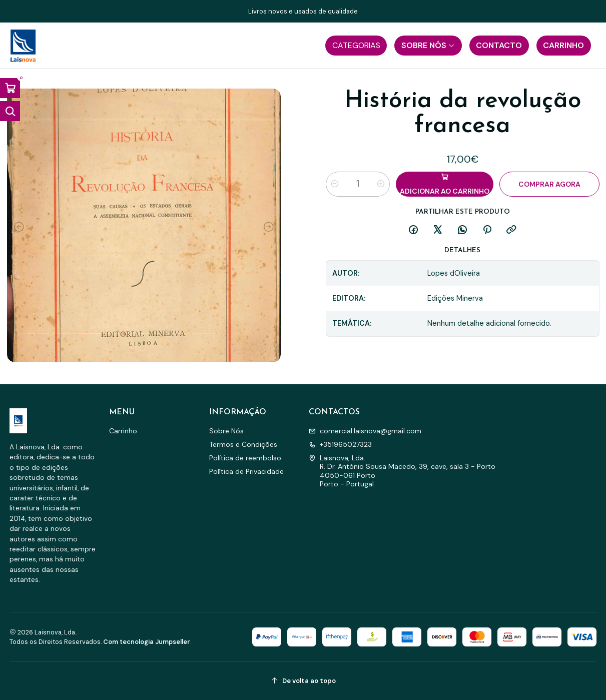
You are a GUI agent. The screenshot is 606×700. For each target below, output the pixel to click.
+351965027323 (340, 444)
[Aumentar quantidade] (381, 184)
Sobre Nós (226, 431)
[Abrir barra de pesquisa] (10, 111)
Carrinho (123, 431)
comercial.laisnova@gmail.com (365, 431)
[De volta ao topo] (303, 681)
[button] (356, 46)
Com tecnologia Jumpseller (147, 642)
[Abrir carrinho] (10, 88)
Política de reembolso (245, 458)
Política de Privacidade (246, 471)
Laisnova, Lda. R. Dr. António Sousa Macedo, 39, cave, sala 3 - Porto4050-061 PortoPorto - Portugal (402, 471)
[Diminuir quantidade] (335, 184)
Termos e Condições (243, 444)
